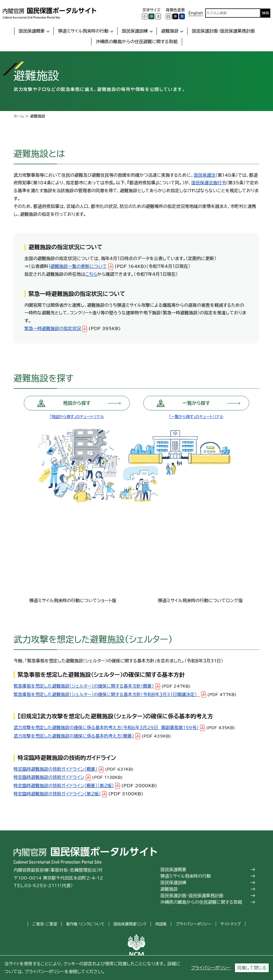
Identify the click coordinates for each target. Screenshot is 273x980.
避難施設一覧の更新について (79, 266)
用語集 (161, 924)
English (196, 13)
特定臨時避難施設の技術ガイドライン (49, 777)
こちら (91, 274)
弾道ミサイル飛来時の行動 (83, 31)
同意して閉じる (252, 968)
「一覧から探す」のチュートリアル (196, 417)
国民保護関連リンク (130, 924)
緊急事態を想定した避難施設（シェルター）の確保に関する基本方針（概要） (84, 686)
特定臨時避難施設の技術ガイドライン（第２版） (57, 794)
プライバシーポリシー (211, 968)
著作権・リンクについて (85, 924)
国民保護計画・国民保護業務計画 (223, 31)
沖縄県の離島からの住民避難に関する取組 (137, 42)
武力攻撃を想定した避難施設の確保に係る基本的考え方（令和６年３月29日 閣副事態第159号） (106, 728)
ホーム (19, 116)
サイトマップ (231, 924)
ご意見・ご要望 (45, 924)
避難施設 (170, 31)
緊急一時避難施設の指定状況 (53, 328)
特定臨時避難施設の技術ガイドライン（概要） (55, 769)
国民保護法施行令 (209, 183)
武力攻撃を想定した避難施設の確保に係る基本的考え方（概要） (74, 736)
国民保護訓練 (135, 31)
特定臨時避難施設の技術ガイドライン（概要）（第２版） (64, 786)
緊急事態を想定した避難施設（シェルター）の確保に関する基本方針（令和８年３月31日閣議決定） (107, 694)
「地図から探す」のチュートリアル (77, 417)
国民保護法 (205, 175)
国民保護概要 (32, 31)
